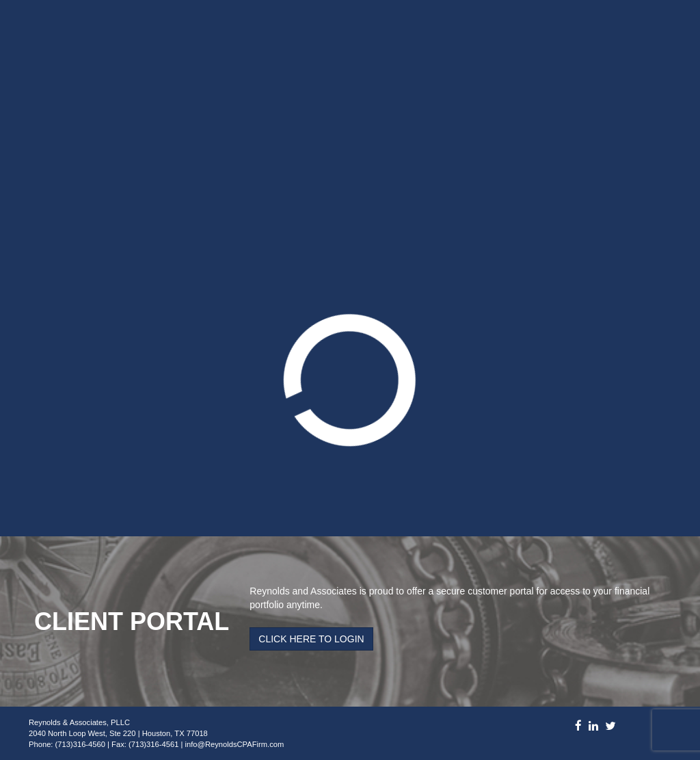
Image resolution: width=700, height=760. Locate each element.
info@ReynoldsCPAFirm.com (235, 744)
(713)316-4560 (80, 744)
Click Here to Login (311, 639)
